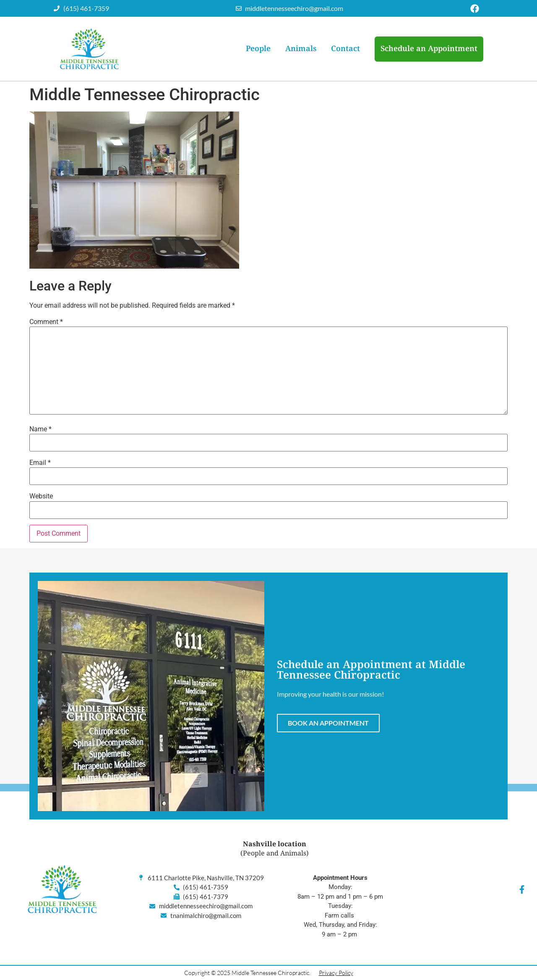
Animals (301, 49)
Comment (46, 322)
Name (40, 429)
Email (40, 463)
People (258, 49)
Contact (345, 49)
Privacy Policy (336, 973)
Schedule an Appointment (429, 49)
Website (41, 496)
